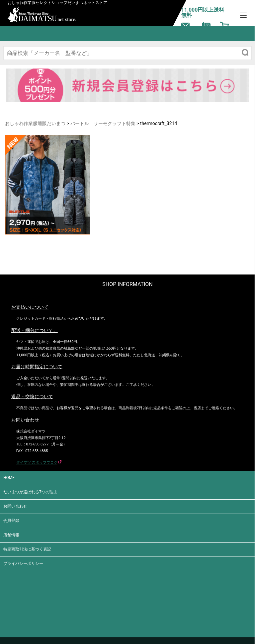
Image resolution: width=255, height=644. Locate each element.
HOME (9, 478)
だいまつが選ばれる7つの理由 (30, 492)
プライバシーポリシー (23, 563)
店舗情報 (11, 535)
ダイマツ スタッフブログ (37, 463)
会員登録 (11, 521)
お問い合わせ (15, 506)
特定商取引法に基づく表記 (27, 549)
